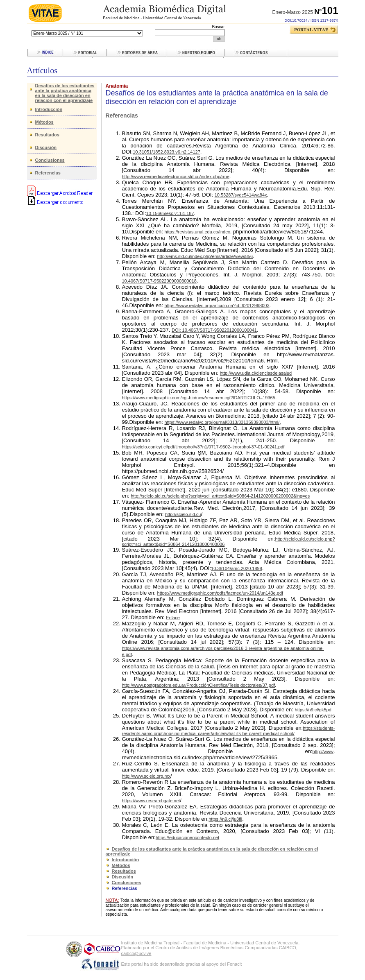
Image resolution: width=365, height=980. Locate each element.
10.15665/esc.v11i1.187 (170, 213)
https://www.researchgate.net (151, 801)
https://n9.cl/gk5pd (313, 710)
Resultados (47, 135)
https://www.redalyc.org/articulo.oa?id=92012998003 (217, 306)
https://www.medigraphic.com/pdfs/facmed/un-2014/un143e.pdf (220, 593)
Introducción (49, 109)
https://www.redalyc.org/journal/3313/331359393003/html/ (222, 422)
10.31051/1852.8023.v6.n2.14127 (167, 152)
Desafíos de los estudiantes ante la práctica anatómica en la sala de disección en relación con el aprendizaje (65, 93)
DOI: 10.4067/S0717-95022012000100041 (214, 330)
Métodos (44, 122)
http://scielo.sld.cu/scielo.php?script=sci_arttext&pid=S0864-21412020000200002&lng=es (220, 496)
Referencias (48, 173)
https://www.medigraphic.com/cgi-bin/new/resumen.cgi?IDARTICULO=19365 (199, 398)
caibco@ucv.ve (136, 953)
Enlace (173, 618)
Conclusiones (50, 160)
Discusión (46, 147)
